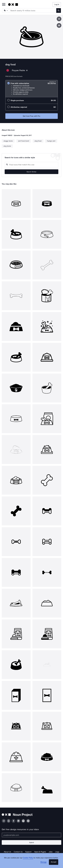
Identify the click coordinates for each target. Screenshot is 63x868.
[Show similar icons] (59, 25)
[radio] (32, 89)
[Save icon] (59, 19)
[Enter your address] (31, 835)
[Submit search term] (59, 10)
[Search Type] (5, 10)
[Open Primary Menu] (4, 5)
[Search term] (33, 10)
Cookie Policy (28, 858)
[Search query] (31, 165)
